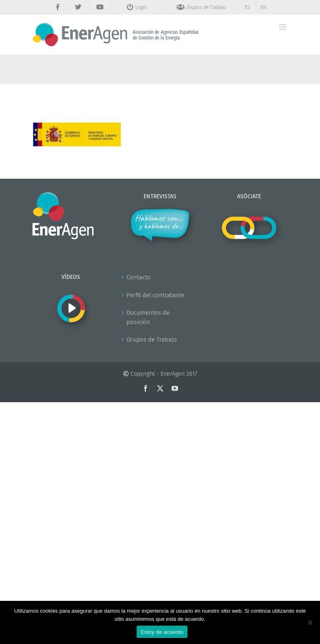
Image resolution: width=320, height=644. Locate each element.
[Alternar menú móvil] (283, 27)
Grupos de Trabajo (152, 340)
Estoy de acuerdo (162, 632)
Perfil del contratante (155, 295)
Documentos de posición (148, 317)
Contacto (139, 277)
